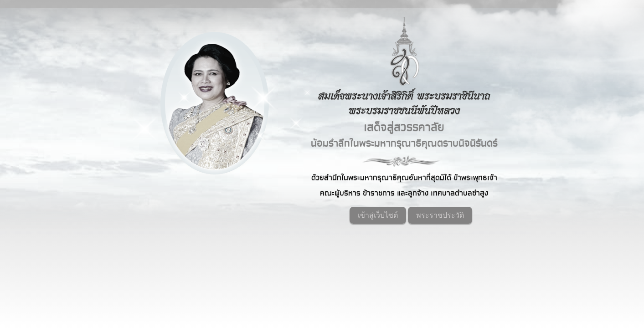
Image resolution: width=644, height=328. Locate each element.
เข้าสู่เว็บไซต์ (378, 215)
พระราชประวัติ (440, 215)
